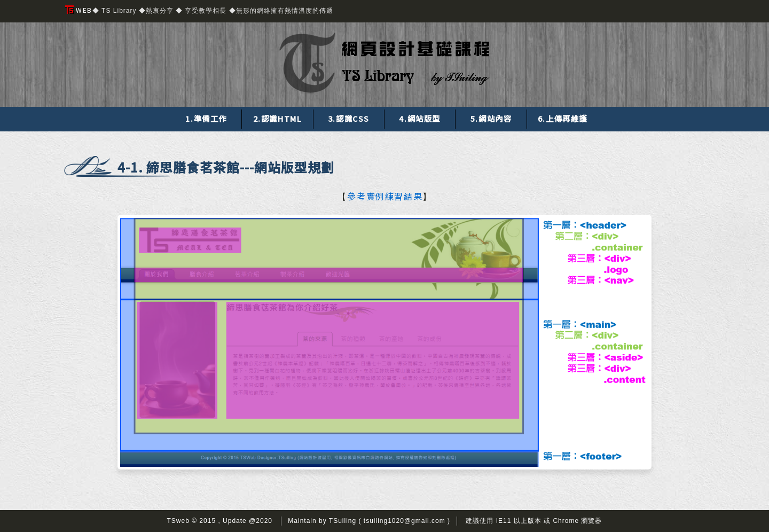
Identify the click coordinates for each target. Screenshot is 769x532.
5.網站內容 (491, 118)
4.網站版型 (420, 118)
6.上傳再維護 (563, 118)
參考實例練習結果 (385, 196)
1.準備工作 (206, 118)
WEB (79, 10)
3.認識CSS (349, 118)
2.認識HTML (278, 118)
